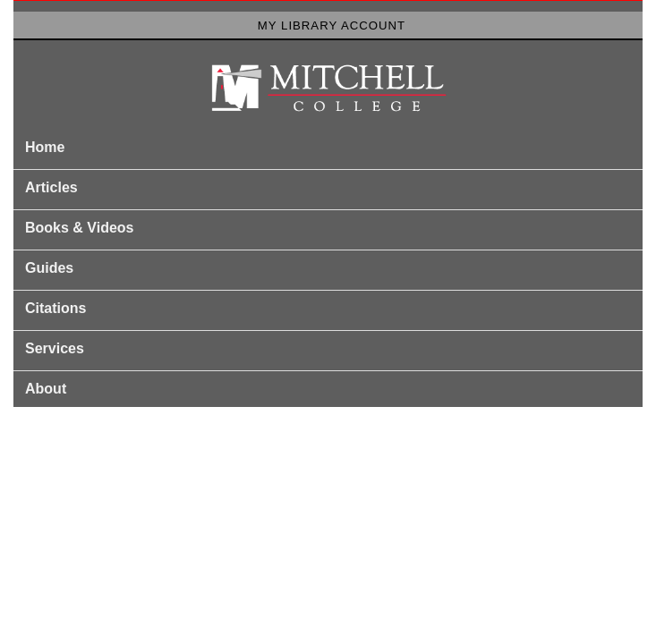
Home (45, 147)
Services (55, 348)
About (46, 389)
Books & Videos (80, 228)
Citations (55, 308)
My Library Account (332, 25)
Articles (51, 187)
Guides (49, 268)
